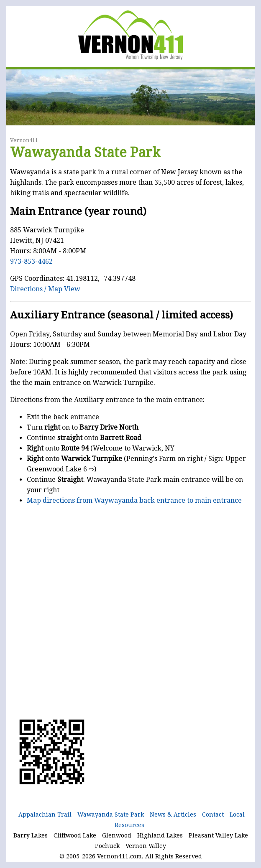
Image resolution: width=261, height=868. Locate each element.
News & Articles (173, 815)
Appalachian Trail (45, 815)
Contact (213, 815)
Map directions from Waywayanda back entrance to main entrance (134, 500)
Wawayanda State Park (111, 815)
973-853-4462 (31, 261)
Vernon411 (24, 140)
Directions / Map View (45, 289)
